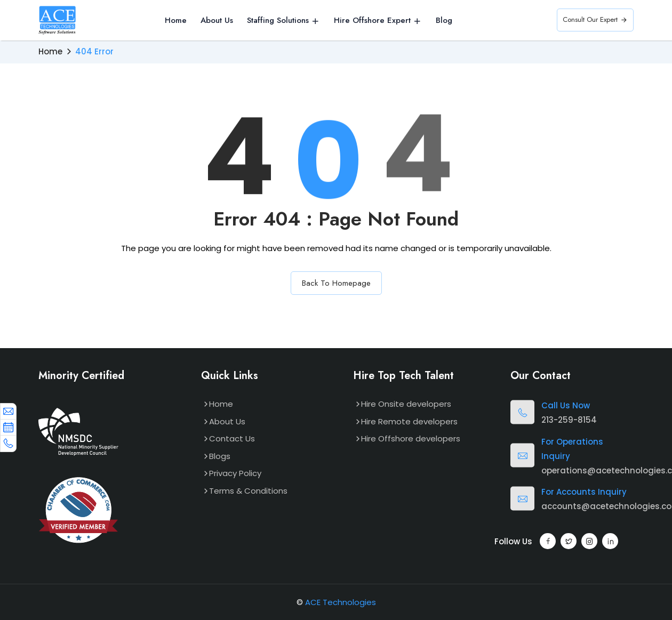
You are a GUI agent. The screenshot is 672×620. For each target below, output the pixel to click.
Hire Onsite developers (406, 404)
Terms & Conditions (248, 491)
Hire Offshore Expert (372, 21)
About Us (217, 21)
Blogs (220, 456)
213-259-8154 (569, 420)
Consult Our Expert (595, 20)
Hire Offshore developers (411, 438)
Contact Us (232, 438)
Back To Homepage (336, 283)
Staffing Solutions (278, 21)
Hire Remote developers (409, 421)
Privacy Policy (235, 473)
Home (176, 21)
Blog (444, 21)
